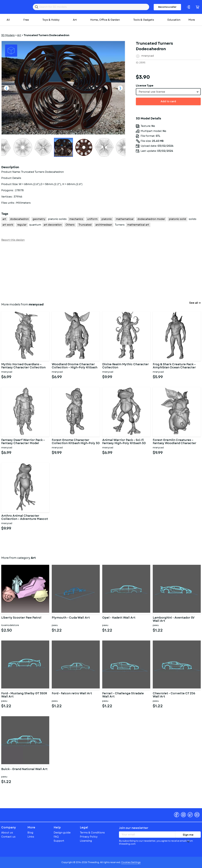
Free (26, 20)
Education (174, 20)
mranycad (148, 56)
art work (8, 225)
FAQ (56, 837)
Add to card (168, 101)
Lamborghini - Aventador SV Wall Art (174, 619)
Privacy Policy (89, 837)
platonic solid (177, 219)
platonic (107, 219)
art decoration (53, 225)
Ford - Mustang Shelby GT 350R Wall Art (24, 695)
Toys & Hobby (51, 20)
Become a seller (167, 7)
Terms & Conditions (92, 833)
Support (59, 841)
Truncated (85, 225)
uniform (92, 219)
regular (22, 225)
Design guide (62, 833)
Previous (6, 88)
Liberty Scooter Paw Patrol (21, 618)
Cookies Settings (131, 862)
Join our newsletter (134, 828)
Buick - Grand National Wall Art (24, 769)
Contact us (8, 837)
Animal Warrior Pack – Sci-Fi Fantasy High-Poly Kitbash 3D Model (124, 442)
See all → (195, 303)
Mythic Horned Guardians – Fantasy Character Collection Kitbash (23, 366)
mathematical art (138, 225)
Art (75, 20)
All (8, 20)
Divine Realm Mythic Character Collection (126, 366)
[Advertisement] (96, 271)
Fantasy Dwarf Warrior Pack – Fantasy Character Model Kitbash (23, 442)
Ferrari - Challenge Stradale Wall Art (123, 695)
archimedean (104, 225)
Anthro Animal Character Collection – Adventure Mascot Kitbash (25, 517)
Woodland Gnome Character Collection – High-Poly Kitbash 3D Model (75, 366)
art (4, 219)
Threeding (13, 7)
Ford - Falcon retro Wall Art (72, 694)
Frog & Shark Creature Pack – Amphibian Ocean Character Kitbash (174, 366)
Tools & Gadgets (144, 20)
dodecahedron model (151, 219)
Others (70, 225)
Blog (30, 833)
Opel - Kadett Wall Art (119, 618)
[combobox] (168, 92)
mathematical (125, 219)
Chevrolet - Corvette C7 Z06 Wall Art (174, 695)
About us (7, 833)
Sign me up (188, 835)
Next (120, 88)
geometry (39, 219)
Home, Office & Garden (105, 20)
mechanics (76, 219)
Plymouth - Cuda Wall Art (71, 618)
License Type (145, 86)
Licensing (86, 841)
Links (31, 837)
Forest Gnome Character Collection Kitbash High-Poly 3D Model (76, 442)
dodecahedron (19, 219)
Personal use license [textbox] (152, 92)
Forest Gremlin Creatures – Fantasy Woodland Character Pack (175, 442)
